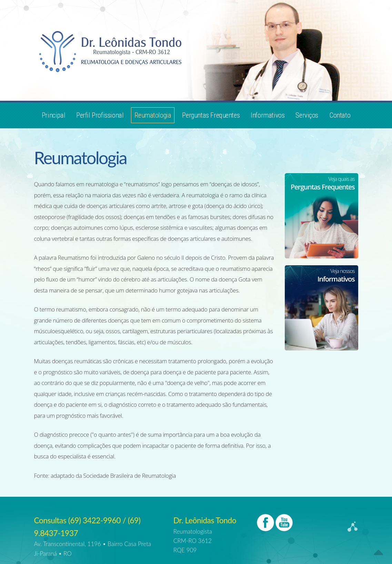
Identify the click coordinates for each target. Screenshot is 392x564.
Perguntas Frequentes (211, 115)
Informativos (268, 115)
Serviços (307, 115)
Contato (340, 115)
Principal (53, 115)
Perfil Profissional (100, 115)
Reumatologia (153, 115)
